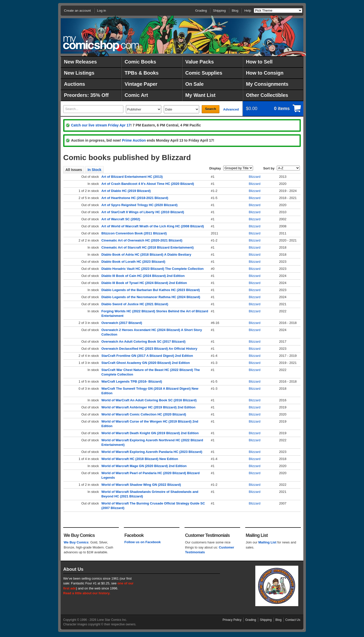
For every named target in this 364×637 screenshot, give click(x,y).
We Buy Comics (76, 542)
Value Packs (200, 62)
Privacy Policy (232, 620)
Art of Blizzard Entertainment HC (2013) (132, 177)
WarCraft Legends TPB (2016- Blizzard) (132, 381)
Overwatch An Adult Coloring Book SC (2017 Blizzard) (143, 342)
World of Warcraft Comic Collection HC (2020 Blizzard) (144, 414)
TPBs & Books (142, 73)
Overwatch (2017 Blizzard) (122, 323)
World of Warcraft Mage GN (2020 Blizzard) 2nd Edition (144, 466)
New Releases (80, 62)
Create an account (77, 10)
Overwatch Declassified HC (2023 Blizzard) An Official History (149, 349)
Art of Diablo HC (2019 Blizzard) (126, 191)
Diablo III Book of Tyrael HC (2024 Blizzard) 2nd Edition (144, 283)
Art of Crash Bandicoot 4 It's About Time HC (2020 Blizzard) (148, 184)
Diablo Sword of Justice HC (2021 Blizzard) (135, 304)
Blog (235, 10)
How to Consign (265, 73)
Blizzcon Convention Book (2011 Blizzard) (134, 233)
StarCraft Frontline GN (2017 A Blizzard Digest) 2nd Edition (147, 356)
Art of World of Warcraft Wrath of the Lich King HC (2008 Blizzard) (153, 226)
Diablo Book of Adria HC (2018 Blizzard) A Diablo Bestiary (146, 255)
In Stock (94, 170)
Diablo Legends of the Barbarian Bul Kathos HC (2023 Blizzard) (151, 290)
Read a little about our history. (87, 593)
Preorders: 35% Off (86, 95)
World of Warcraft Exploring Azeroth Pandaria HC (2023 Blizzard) (152, 452)
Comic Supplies (204, 73)
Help (248, 10)
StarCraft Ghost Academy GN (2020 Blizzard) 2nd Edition (146, 363)
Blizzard (255, 177)
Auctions (74, 84)
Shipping (219, 10)
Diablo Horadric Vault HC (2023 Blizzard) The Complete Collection (153, 269)
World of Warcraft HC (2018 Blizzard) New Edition (140, 459)
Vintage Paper (141, 84)
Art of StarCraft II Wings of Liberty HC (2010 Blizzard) (143, 212)
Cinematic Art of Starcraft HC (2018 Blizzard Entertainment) (147, 247)
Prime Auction (134, 140)
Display (215, 168)
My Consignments (267, 84)
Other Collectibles (267, 95)
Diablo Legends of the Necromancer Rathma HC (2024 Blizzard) (151, 297)
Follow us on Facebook (143, 542)
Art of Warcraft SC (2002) (121, 219)
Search (210, 109)
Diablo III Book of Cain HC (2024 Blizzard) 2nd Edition (143, 276)
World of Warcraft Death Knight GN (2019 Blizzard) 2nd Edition (150, 433)
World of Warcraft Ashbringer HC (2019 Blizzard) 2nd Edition (148, 407)
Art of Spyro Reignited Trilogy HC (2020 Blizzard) (139, 205)
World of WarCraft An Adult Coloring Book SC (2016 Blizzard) (149, 400)
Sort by (269, 168)
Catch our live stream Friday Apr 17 (101, 125)
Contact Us (293, 620)
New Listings (79, 73)
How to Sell (259, 62)
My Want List (200, 95)
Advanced (231, 109)
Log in (101, 10)
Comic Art (136, 95)
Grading (201, 10)
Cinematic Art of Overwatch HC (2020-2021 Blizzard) (142, 240)
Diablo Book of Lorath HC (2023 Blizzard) (133, 262)
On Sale (195, 84)
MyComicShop (101, 44)
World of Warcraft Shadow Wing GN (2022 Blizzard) (141, 485)
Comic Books (140, 62)
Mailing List (267, 542)
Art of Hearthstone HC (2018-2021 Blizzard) (135, 198)
